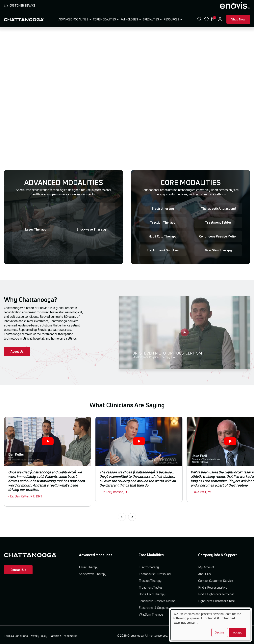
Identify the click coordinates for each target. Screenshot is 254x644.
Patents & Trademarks (63, 636)
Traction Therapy (163, 222)
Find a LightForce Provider (216, 594)
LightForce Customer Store (216, 601)
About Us (17, 351)
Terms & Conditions (16, 636)
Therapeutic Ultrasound (218, 209)
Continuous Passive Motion (218, 236)
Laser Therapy (36, 229)
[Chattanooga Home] (24, 19)
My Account (206, 567)
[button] (199, 19)
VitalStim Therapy (218, 250)
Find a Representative (213, 587)
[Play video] (185, 332)
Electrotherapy (163, 209)
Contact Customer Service (216, 581)
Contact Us (18, 570)
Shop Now (238, 19)
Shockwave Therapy (91, 229)
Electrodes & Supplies (163, 250)
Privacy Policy (39, 636)
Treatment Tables (218, 222)
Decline (220, 632)
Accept (238, 632)
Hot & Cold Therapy (163, 236)
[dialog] (210, 625)
